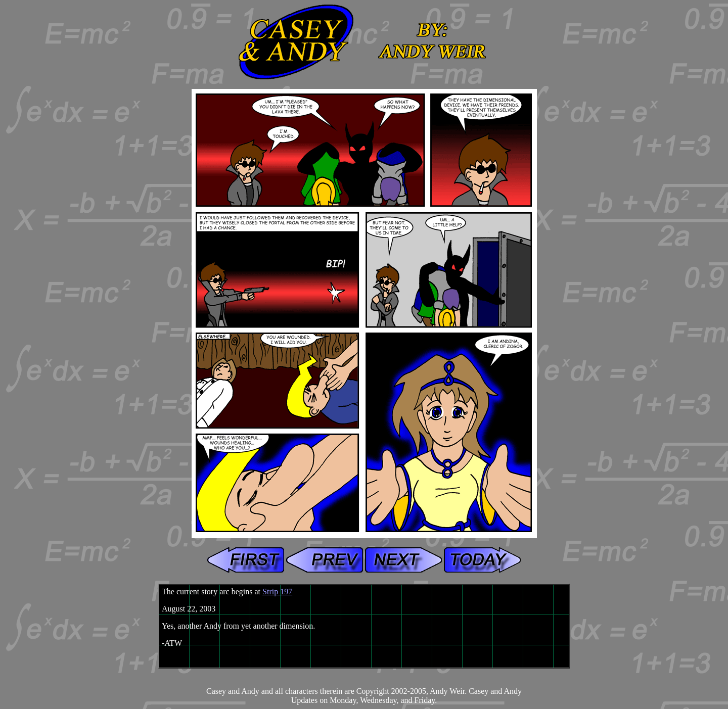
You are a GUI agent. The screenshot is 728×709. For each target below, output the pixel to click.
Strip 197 (277, 592)
